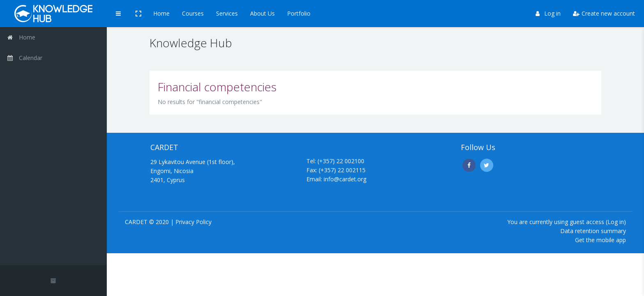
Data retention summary (593, 231)
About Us (262, 13)
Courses (193, 13)
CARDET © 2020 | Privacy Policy (168, 222)
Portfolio (299, 13)
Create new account (604, 13)
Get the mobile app (600, 240)
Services (227, 13)
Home (161, 13)
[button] (138, 14)
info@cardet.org (345, 179)
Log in (548, 13)
